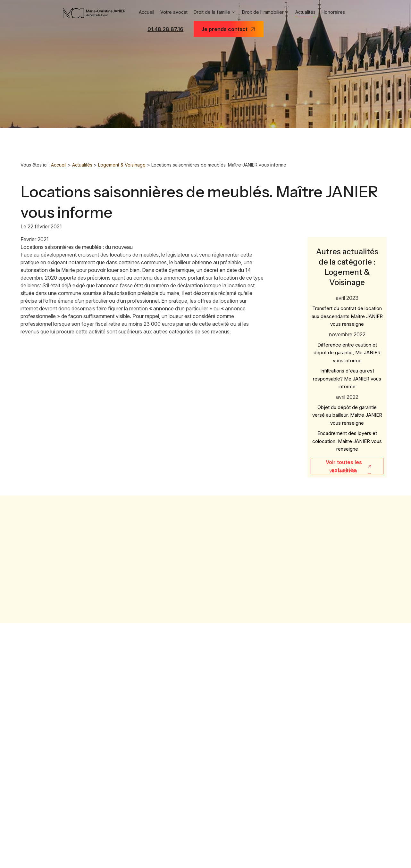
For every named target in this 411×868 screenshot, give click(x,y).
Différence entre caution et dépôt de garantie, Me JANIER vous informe (347, 346)
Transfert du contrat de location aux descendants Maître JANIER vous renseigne (347, 309)
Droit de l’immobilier (263, 12)
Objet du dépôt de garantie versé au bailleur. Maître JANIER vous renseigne (347, 408)
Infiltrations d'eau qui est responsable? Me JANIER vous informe (347, 372)
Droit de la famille (210, 12)
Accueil (142, 12)
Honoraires (337, 12)
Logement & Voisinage (124, 165)
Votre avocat (171, 12)
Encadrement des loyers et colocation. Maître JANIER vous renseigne (347, 434)
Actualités (308, 12)
